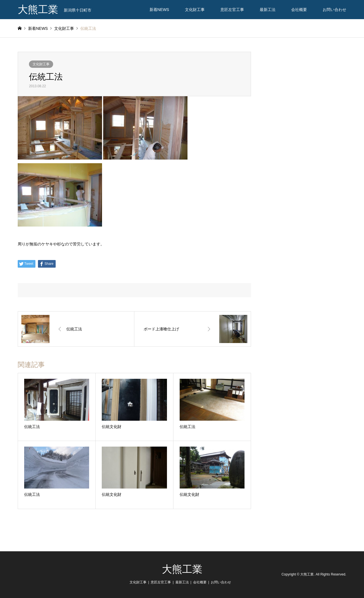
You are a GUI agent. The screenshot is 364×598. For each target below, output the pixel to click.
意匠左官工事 (232, 10)
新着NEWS (159, 10)
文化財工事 (195, 10)
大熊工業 (182, 569)
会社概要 (299, 10)
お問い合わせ (334, 10)
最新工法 (268, 10)
